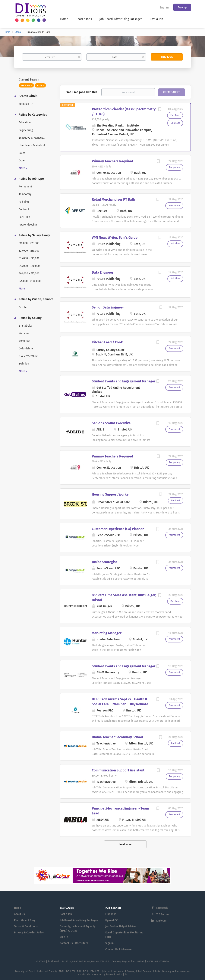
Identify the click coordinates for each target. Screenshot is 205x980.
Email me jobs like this (81, 92)
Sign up (182, 7)
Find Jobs (167, 57)
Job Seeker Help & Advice (121, 926)
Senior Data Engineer (108, 307)
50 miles (24, 104)
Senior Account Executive (111, 423)
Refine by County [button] (30, 318)
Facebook (162, 908)
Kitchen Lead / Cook (107, 342)
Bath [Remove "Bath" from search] (39, 86)
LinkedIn (161, 921)
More (22, 168)
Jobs (18, 32)
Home (7, 32)
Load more (125, 844)
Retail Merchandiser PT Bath (113, 200)
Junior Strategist (104, 562)
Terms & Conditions (26, 926)
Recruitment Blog (25, 920)
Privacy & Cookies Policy (29, 933)
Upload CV (111, 920)
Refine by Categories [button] (32, 115)
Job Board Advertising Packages (79, 920)
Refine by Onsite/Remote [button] (36, 299)
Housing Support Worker (111, 494)
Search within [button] (28, 96)
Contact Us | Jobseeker (119, 949)
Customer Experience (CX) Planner (118, 529)
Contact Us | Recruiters (74, 943)
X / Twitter (163, 914)
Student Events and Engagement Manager (124, 381)
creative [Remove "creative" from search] (25, 86)
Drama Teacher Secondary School (117, 737)
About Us (19, 914)
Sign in (164, 7)
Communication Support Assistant (118, 770)
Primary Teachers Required (112, 161)
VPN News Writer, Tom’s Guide (115, 238)
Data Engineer (102, 272)
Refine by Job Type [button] (31, 179)
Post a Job (66, 914)
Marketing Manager (107, 633)
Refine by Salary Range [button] (34, 235)
